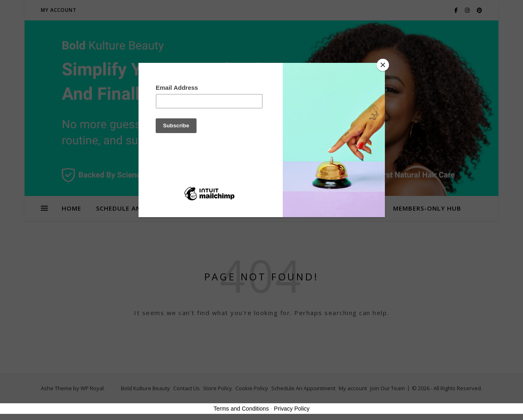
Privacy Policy (292, 409)
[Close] (383, 65)
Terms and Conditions (241, 409)
